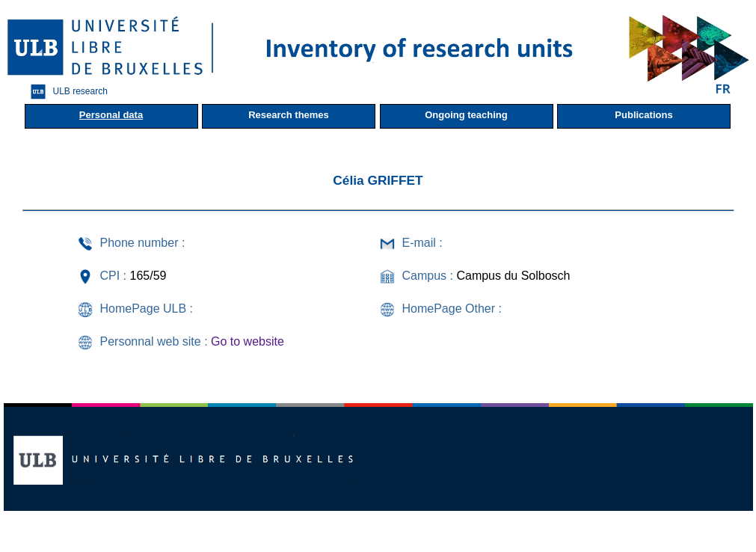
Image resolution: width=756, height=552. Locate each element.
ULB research (65, 92)
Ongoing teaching (466, 115)
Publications (643, 115)
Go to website (248, 341)
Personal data (111, 115)
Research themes (289, 115)
